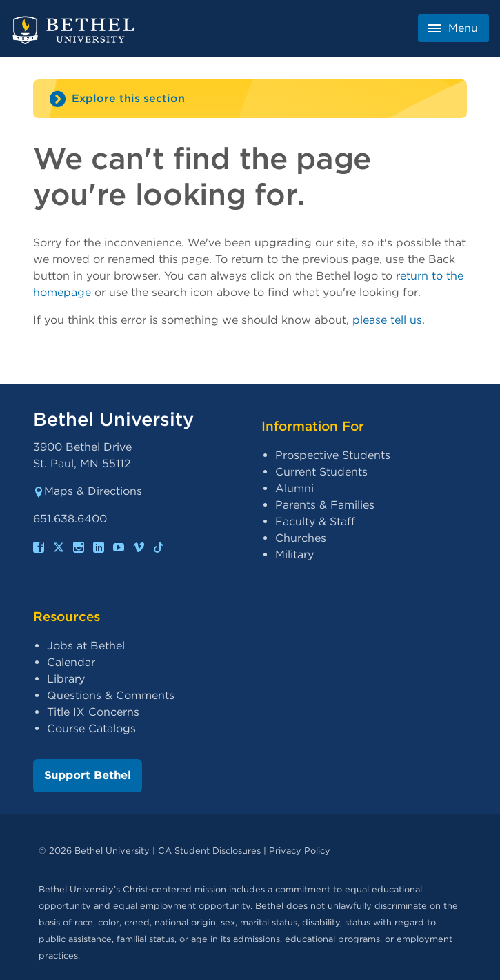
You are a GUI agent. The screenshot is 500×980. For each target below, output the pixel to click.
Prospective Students (333, 455)
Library (66, 679)
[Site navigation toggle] (250, 99)
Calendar (71, 662)
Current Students (321, 472)
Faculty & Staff (315, 521)
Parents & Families (325, 505)
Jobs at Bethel (86, 646)
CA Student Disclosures (209, 851)
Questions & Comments (111, 695)
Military (294, 555)
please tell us (387, 320)
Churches (301, 538)
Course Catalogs (91, 728)
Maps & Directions (88, 491)
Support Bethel (88, 775)
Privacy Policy (300, 851)
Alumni (294, 488)
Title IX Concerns (93, 712)
